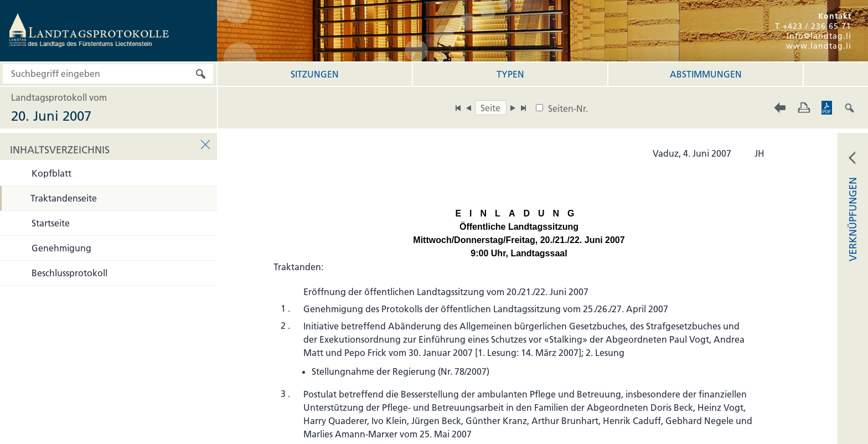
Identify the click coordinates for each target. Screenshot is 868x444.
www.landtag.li (819, 46)
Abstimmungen (706, 74)
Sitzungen (315, 74)
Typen (510, 74)
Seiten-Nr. (568, 109)
